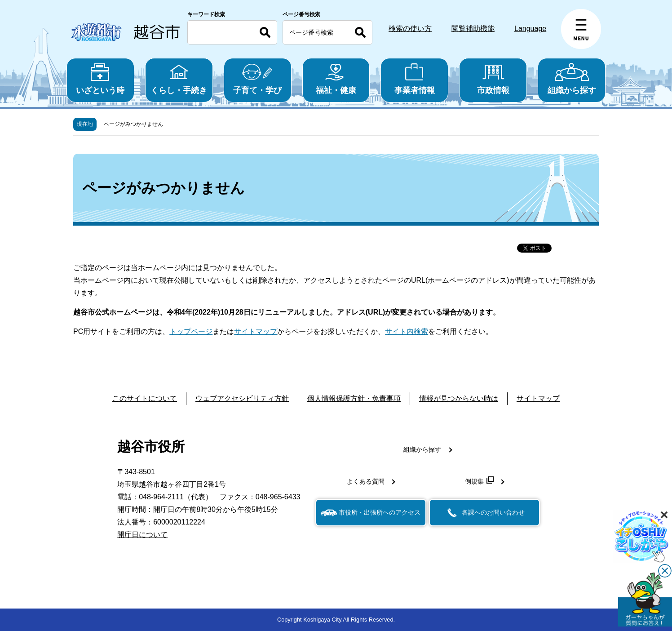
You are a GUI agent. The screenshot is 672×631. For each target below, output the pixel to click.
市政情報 (493, 79)
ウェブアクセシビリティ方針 (242, 398)
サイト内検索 (407, 331)
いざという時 (100, 79)
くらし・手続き (179, 79)
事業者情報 (414, 79)
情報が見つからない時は (459, 398)
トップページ (191, 331)
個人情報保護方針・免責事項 (354, 398)
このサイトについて (145, 398)
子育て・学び (258, 79)
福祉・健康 (336, 79)
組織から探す (572, 79)
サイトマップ (256, 331)
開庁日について (142, 535)
